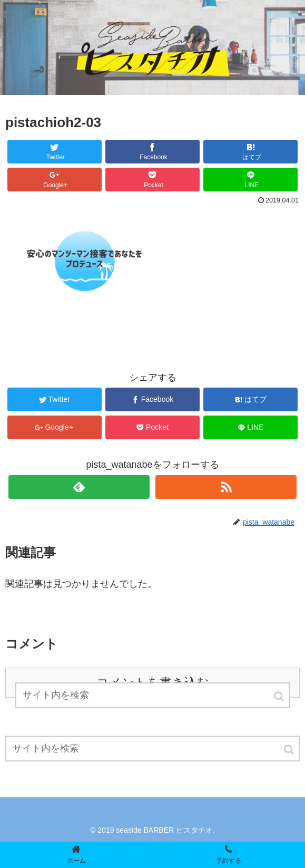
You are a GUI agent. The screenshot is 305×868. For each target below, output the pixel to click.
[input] (152, 749)
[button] (290, 750)
